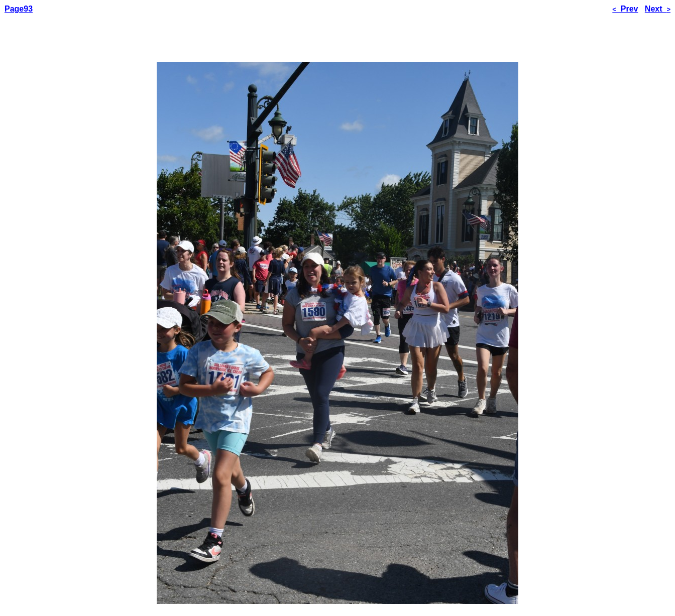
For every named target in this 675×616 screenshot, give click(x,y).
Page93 (19, 9)
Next (658, 9)
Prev (625, 9)
